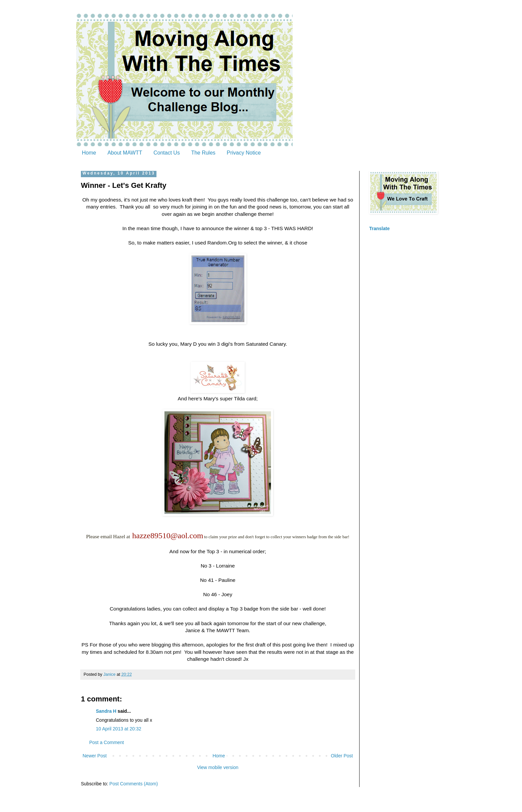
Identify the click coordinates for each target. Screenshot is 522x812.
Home (89, 153)
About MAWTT (125, 153)
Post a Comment (107, 742)
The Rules (203, 153)
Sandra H (106, 711)
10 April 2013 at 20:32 (119, 729)
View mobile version (218, 767)
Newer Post (95, 756)
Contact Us (167, 153)
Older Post (342, 756)
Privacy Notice (244, 153)
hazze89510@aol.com (168, 536)
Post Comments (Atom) (134, 784)
